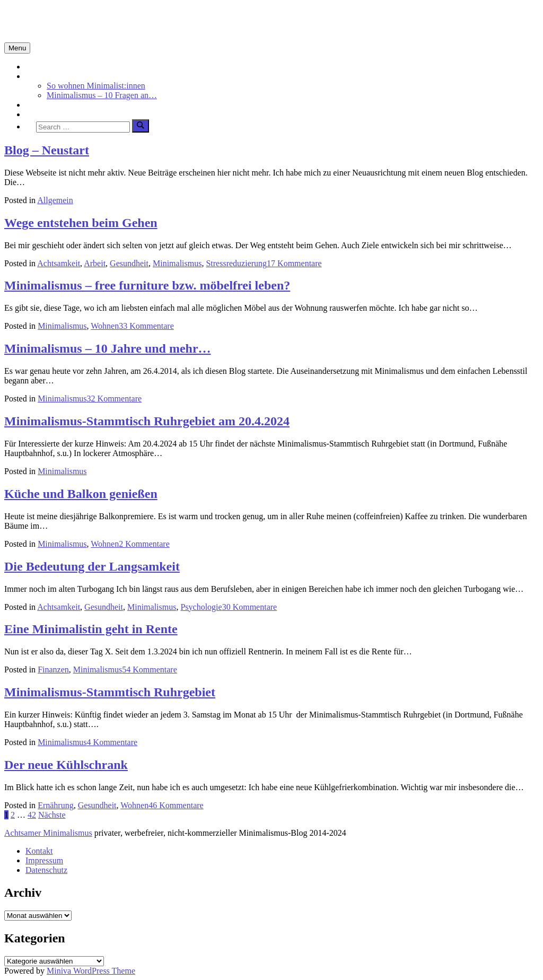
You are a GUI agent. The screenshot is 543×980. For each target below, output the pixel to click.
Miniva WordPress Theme (91, 971)
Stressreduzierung (236, 263)
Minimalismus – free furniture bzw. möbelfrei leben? (147, 285)
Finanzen (53, 670)
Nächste (52, 815)
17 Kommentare (294, 263)
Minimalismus (50, 76)
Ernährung (56, 805)
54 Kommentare (150, 670)
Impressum (44, 860)
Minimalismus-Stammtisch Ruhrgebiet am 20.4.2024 (147, 421)
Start (33, 67)
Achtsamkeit (47, 105)
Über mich (43, 114)
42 (32, 815)
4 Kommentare (112, 742)
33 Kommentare (146, 326)
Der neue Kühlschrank (66, 765)
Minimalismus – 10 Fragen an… (102, 95)
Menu (17, 48)
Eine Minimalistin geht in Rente (91, 629)
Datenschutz (46, 870)
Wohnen (105, 326)
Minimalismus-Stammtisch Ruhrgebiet (110, 692)
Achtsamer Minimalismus (48, 833)
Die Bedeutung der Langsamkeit (92, 566)
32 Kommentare (115, 399)
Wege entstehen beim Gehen (81, 223)
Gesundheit (129, 263)
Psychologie (201, 607)
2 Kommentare (144, 544)
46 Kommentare (176, 805)
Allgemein (55, 200)
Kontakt (39, 851)
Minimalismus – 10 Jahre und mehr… (108, 348)
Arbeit (95, 263)
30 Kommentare (250, 607)
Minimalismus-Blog (75, 21)
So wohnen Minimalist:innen (96, 86)
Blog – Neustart (47, 150)
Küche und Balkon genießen (81, 494)
